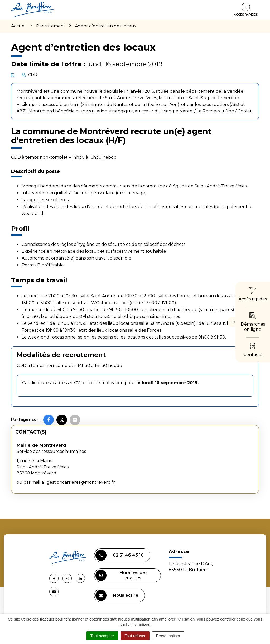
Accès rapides (246, 10)
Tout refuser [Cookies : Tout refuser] (135, 636)
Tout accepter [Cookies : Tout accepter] (102, 636)
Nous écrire (117, 595)
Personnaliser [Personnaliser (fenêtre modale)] (168, 636)
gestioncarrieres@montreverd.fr (81, 482)
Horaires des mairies (122, 575)
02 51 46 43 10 (120, 555)
